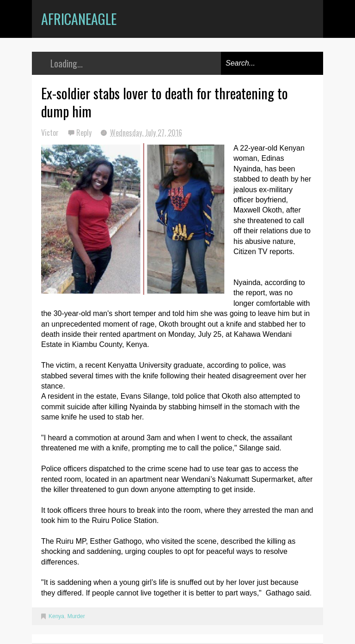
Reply (85, 133)
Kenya (56, 616)
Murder (76, 616)
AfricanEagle (79, 19)
